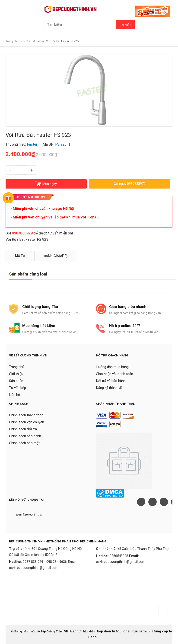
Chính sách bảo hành (25, 436)
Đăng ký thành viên (110, 388)
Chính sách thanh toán (26, 415)
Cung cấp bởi (163, 631)
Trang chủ (17, 367)
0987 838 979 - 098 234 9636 (45, 562)
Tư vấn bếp (17, 388)
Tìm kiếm (125, 25)
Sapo (92, 637)
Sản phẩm (17, 381)
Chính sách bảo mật (24, 443)
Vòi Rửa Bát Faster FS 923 (27, 239)
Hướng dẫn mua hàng (112, 367)
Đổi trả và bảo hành (111, 381)
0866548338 (119, 556)
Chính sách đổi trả (23, 429)
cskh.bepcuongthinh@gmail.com (34, 568)
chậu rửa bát (133, 631)
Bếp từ (76, 631)
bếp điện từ (106, 631)
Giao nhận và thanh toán (114, 374)
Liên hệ (14, 395)
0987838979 (22, 233)
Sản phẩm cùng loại (28, 274)
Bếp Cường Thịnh (29, 514)
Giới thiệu (16, 374)
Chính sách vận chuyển (27, 422)
